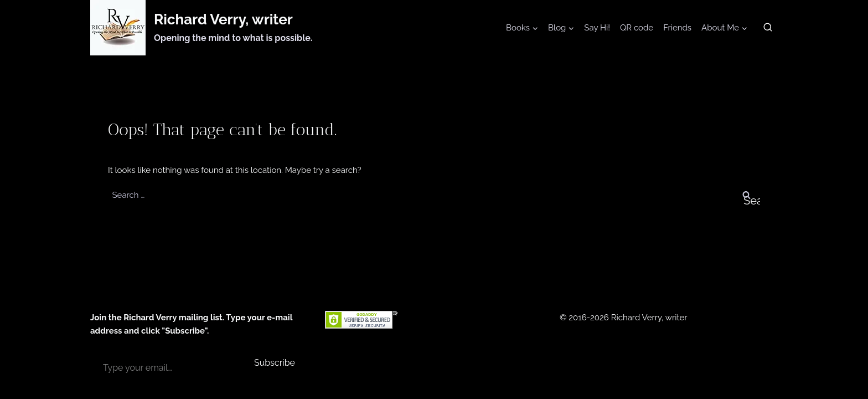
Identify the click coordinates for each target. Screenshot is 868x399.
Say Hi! (597, 28)
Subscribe (275, 363)
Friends (677, 28)
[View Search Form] (768, 28)
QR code (637, 28)
